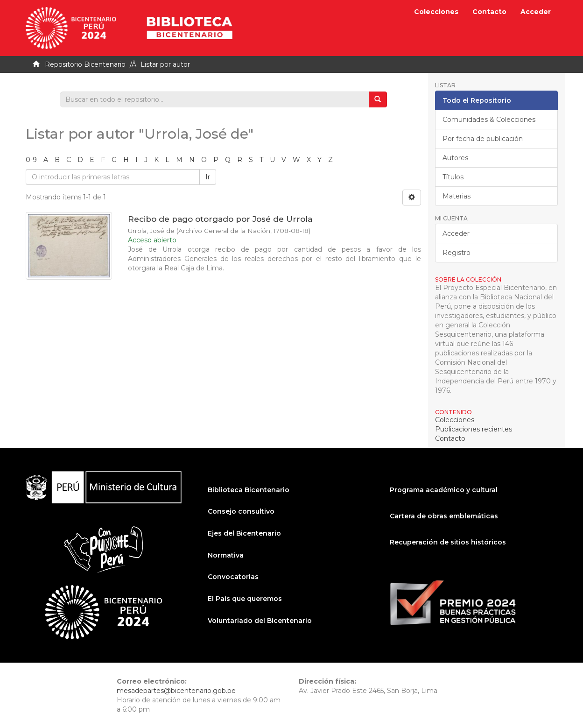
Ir (208, 177)
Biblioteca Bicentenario (249, 490)
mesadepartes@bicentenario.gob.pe (176, 691)
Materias (457, 196)
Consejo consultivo (241, 511)
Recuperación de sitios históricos (448, 542)
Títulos (453, 177)
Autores (455, 158)
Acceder (456, 233)
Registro (457, 253)
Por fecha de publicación (483, 139)
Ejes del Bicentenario (244, 533)
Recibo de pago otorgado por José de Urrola (220, 219)
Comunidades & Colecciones (489, 120)
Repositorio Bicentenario (85, 64)
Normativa (226, 555)
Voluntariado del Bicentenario (260, 621)
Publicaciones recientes (474, 429)
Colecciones (436, 12)
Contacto (489, 12)
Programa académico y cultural (444, 490)
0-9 (31, 160)
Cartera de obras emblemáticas (444, 516)
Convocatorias (233, 577)
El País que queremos (245, 599)
